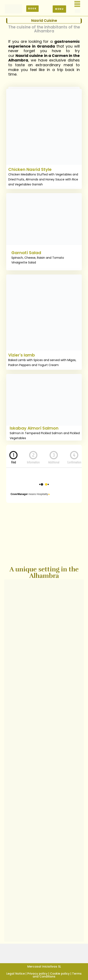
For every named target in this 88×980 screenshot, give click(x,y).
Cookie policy (60, 974)
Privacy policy (37, 974)
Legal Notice (16, 974)
